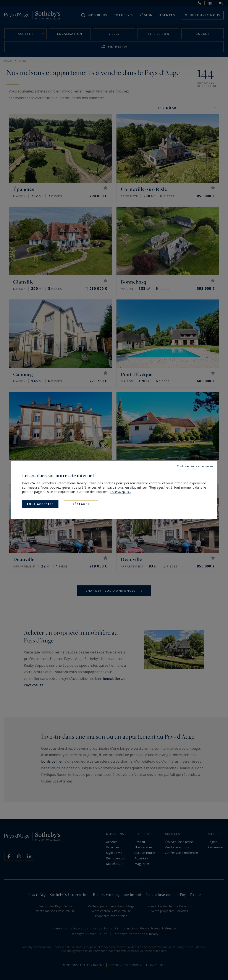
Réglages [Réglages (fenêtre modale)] (81, 504)
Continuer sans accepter (193, 466)
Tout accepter (40, 504)
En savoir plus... (121, 492)
